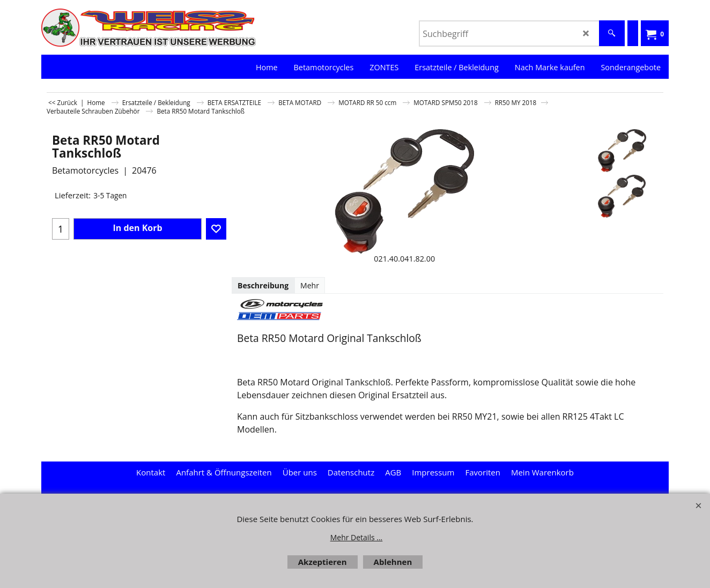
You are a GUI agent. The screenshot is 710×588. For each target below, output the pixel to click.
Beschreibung (263, 285)
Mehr (310, 285)
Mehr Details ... (357, 537)
